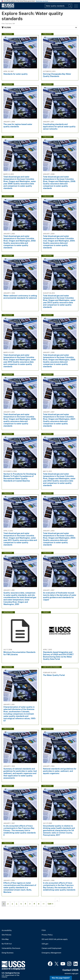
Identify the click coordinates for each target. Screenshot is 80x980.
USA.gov (45, 944)
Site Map (5, 939)
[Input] (58, 6)
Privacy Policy (47, 935)
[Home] (8, 8)
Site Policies (6, 935)
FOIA (44, 930)
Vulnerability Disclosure (11, 948)
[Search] (70, 6)
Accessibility (7, 930)
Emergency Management (51, 953)
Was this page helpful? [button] (61, 978)
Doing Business (8, 953)
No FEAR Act (7, 944)
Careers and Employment (52, 948)
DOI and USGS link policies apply (55, 939)
